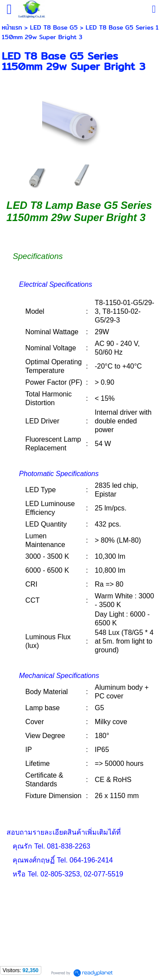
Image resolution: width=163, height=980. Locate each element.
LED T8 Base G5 (54, 27)
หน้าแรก (12, 27)
